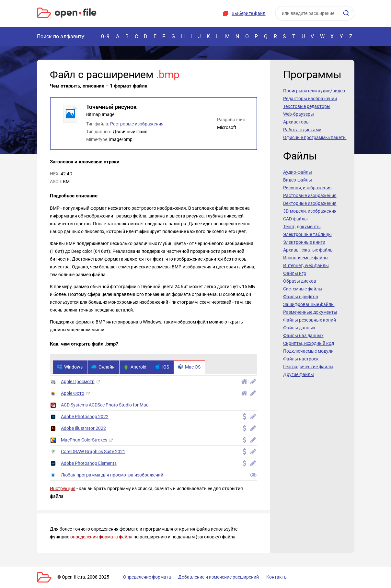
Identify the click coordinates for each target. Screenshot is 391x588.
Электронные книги (304, 242)
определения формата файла (101, 537)
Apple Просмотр (78, 382)
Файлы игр (295, 273)
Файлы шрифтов (301, 297)
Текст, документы (302, 227)
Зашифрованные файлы (309, 304)
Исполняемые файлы (306, 258)
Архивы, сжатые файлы (308, 250)
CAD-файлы (295, 219)
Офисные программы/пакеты (315, 137)
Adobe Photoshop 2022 (85, 417)
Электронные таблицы (307, 234)
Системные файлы (303, 289)
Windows (70, 367)
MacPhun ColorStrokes (84, 440)
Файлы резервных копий (310, 320)
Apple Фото (73, 394)
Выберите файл (248, 13)
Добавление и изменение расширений (215, 577)
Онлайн (104, 367)
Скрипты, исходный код (309, 343)
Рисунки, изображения (307, 188)
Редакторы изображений (310, 99)
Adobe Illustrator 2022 (83, 429)
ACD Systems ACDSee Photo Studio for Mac (105, 405)
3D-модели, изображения (310, 211)
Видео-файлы (298, 180)
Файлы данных (299, 328)
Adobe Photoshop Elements (89, 464)
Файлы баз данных (303, 335)
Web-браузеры (299, 114)
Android (137, 367)
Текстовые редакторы (307, 106)
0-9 (106, 36)
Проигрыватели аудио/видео (314, 91)
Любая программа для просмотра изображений (112, 475)
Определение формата (145, 577)
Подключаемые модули (308, 351)
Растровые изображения (137, 124)
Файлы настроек (301, 359)
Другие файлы (299, 374)
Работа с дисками (302, 130)
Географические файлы (308, 367)
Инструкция (63, 489)
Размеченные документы (310, 312)
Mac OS (192, 367)
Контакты (271, 577)
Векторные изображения (310, 203)
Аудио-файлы (298, 172)
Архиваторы (296, 122)
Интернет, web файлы (306, 265)
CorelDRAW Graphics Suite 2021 (93, 452)
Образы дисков (300, 281)
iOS (164, 367)
